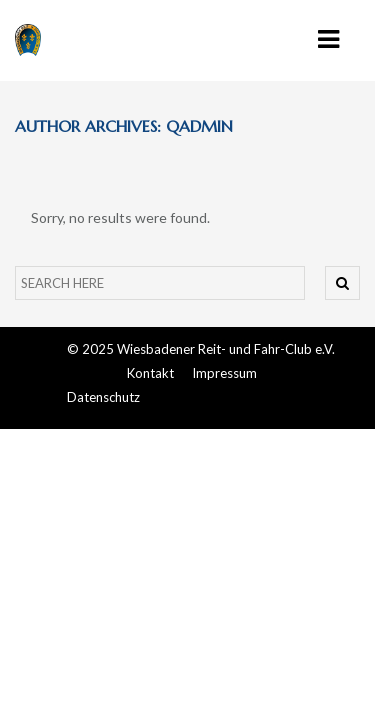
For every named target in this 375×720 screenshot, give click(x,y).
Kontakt (150, 373)
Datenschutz (103, 397)
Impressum (224, 373)
